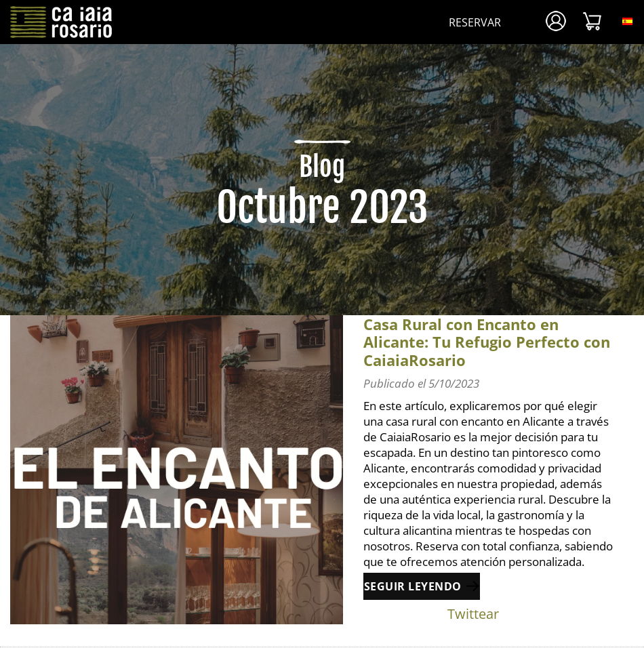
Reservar (475, 22)
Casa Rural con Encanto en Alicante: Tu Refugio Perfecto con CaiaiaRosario (487, 342)
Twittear (473, 614)
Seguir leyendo (413, 586)
